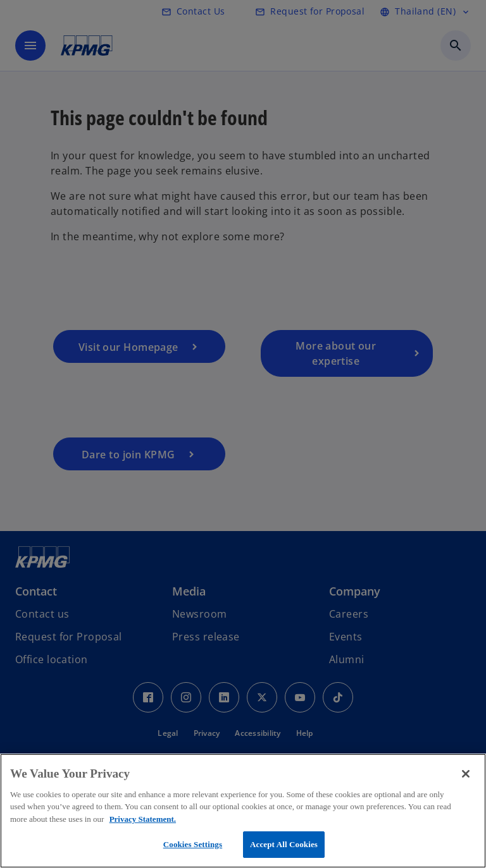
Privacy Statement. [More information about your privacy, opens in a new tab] (143, 819)
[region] (243, 811)
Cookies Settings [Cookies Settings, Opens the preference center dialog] (193, 844)
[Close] (466, 774)
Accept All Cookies (284, 844)
